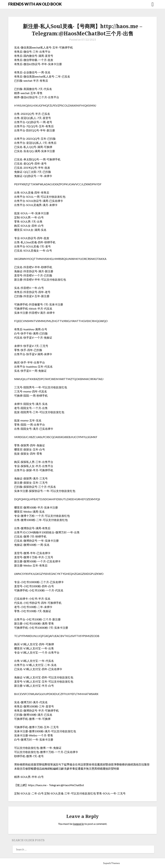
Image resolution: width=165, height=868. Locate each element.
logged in (79, 824)
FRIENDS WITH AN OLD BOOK (35, 4)
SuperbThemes (112, 863)
